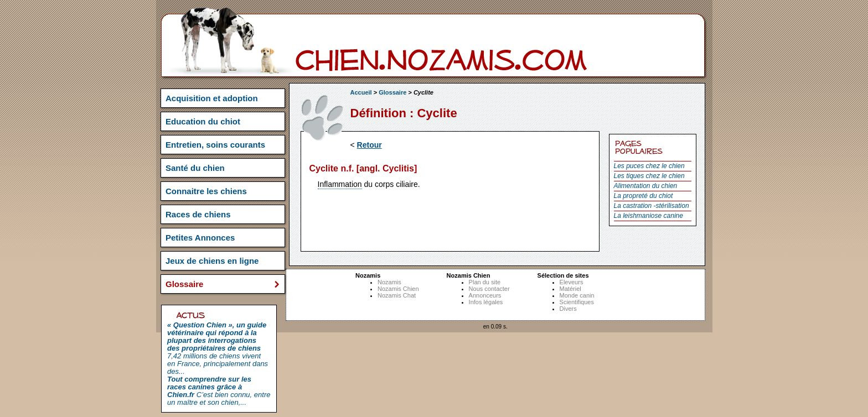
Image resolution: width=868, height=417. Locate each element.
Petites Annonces (200, 238)
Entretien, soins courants (215, 145)
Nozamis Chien (398, 289)
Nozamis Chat (397, 295)
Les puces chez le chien (649, 166)
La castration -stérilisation (652, 206)
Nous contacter (489, 289)
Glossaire (392, 92)
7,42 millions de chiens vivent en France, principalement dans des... (218, 348)
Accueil (361, 92)
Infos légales (486, 302)
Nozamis (389, 282)
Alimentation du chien (646, 186)
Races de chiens (198, 214)
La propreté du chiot (644, 196)
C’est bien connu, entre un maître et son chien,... (219, 391)
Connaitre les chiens (206, 191)
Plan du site (485, 282)
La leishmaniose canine (649, 216)
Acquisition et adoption (212, 98)
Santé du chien (195, 168)
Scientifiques (577, 302)
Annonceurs (485, 295)
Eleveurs (572, 282)
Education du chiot (203, 121)
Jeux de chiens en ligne (212, 261)
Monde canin (577, 295)
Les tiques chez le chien (649, 176)
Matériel (570, 289)
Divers (568, 309)
